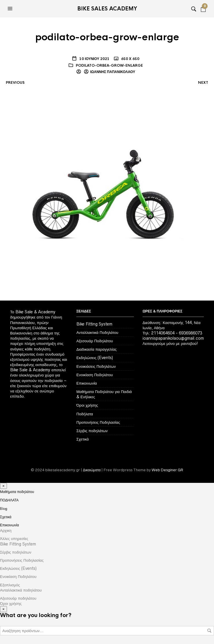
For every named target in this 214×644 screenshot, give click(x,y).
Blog (4, 509)
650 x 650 (130, 59)
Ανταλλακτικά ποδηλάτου (21, 590)
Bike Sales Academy (107, 9)
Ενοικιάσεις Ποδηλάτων (96, 366)
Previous (15, 83)
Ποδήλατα (85, 414)
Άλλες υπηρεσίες (14, 539)
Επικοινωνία (87, 383)
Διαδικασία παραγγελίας (97, 349)
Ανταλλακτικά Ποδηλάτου (97, 332)
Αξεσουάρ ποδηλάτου (18, 598)
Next (203, 83)
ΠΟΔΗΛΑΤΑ (9, 500)
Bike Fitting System (94, 324)
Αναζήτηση (209, 631)
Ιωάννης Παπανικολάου (113, 72)
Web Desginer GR (167, 470)
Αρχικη (6, 530)
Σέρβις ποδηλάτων (92, 431)
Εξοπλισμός (10, 585)
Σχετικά (83, 439)
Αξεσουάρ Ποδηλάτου (95, 341)
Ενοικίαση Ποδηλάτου (95, 375)
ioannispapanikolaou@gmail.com (173, 338)
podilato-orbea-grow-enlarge (109, 66)
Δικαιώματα (92, 470)
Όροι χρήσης (87, 405)
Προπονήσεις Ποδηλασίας (98, 422)
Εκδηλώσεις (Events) (95, 358)
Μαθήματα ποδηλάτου (17, 492)
